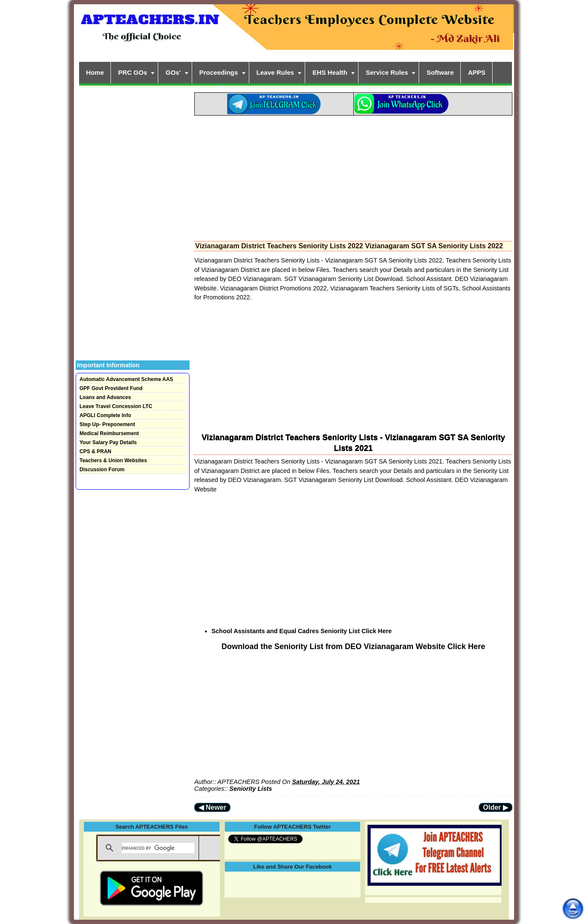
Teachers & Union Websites (113, 460)
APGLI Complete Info (105, 415)
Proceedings (219, 72)
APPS (477, 72)
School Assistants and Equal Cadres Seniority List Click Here (302, 631)
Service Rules (387, 72)
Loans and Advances (105, 397)
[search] (158, 848)
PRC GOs (133, 72)
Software (440, 72)
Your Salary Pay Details (108, 442)
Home (95, 72)
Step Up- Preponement (107, 424)
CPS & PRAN (95, 451)
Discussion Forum (102, 470)
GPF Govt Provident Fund (111, 388)
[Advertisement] (353, 176)
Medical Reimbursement (109, 433)
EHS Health (330, 72)
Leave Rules (276, 72)
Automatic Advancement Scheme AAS (126, 379)
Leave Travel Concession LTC (116, 406)
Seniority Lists (251, 789)
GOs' (173, 72)
